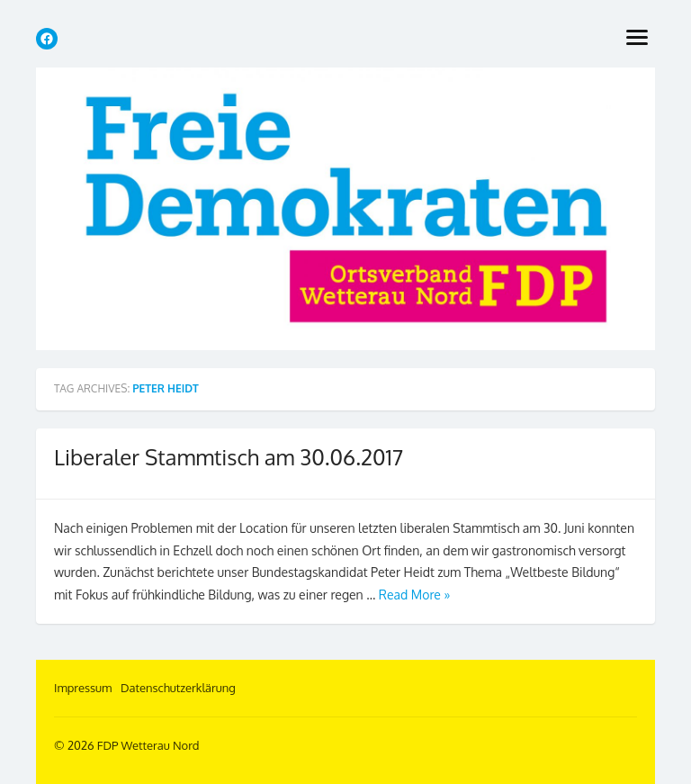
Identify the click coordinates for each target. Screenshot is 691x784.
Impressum (83, 688)
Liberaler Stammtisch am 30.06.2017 (229, 457)
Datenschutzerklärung (178, 688)
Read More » (415, 595)
